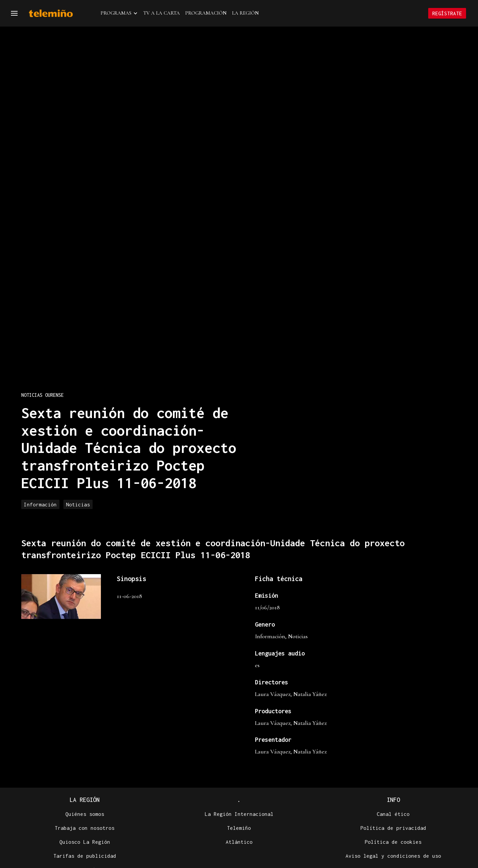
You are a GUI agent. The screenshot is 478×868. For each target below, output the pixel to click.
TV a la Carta (162, 13)
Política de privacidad (393, 828)
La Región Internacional (239, 814)
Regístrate (447, 13)
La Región (245, 13)
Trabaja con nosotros (85, 828)
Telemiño (239, 828)
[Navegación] (14, 13)
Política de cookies (393, 842)
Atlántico (239, 842)
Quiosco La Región (85, 842)
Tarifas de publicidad (85, 856)
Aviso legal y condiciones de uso (393, 856)
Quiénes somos (85, 814)
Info (393, 800)
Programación (206, 13)
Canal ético (393, 814)
